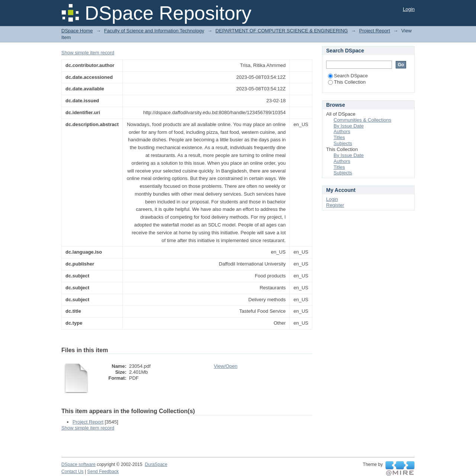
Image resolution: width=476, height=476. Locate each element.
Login (409, 9)
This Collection (347, 82)
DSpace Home (77, 31)
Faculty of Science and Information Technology (154, 31)
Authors (342, 131)
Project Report (375, 31)
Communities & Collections (362, 120)
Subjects (343, 143)
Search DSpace (348, 76)
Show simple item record (88, 53)
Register (335, 205)
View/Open (226, 366)
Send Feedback (103, 472)
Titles (339, 137)
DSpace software (78, 464)
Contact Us (73, 472)
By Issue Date (349, 126)
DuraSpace (156, 464)
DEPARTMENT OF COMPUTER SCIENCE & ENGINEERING (282, 31)
